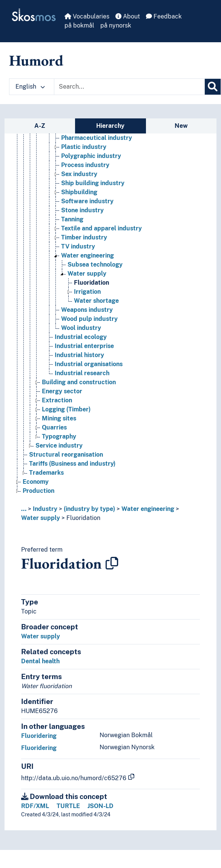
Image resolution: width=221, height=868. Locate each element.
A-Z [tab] (40, 126)
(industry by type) (89, 509)
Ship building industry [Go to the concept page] (93, 183)
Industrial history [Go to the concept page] (79, 355)
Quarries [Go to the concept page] (54, 428)
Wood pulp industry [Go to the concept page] (89, 319)
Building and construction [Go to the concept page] (79, 383)
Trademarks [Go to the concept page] (46, 473)
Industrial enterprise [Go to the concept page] (84, 346)
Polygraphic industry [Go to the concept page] (91, 156)
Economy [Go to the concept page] (36, 482)
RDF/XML (35, 806)
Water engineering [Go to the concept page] (87, 256)
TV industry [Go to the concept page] (78, 247)
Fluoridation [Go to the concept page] (91, 283)
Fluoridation (83, 518)
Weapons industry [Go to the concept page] (87, 310)
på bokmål (79, 25)
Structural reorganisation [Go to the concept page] (66, 455)
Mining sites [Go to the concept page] (59, 419)
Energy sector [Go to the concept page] (62, 392)
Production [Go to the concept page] (38, 491)
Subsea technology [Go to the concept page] (95, 265)
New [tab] (181, 126)
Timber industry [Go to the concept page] (84, 238)
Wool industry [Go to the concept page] (81, 328)
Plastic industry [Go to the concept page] (84, 147)
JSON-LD (101, 806)
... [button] (24, 509)
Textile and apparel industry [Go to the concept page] (101, 229)
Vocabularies (87, 16)
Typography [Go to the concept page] (59, 437)
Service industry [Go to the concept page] (59, 446)
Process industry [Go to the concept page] (85, 165)
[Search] (213, 87)
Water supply (41, 518)
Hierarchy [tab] (110, 126)
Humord (36, 60)
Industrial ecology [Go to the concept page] (81, 337)
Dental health (40, 661)
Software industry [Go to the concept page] (87, 202)
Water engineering (148, 509)
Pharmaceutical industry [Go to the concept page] (97, 138)
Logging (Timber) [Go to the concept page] (66, 410)
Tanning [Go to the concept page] (72, 220)
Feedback (164, 16)
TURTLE (68, 806)
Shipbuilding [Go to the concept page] (79, 192)
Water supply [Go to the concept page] (87, 274)
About (128, 16)
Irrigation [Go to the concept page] (87, 292)
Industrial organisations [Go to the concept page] (89, 364)
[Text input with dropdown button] (129, 87)
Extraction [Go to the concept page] (57, 401)
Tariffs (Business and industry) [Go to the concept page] (72, 464)
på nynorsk (116, 25)
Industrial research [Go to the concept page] (82, 373)
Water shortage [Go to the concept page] (96, 301)
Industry (45, 509)
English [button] (30, 87)
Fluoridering (39, 736)
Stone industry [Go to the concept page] (82, 211)
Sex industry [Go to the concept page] (79, 174)
